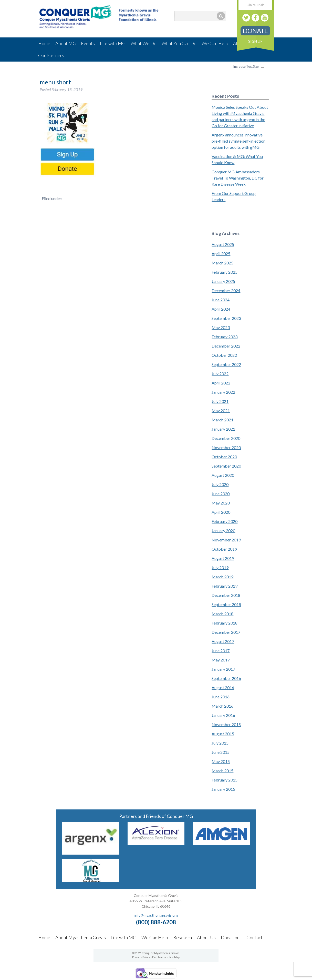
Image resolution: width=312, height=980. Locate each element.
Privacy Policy (141, 957)
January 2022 (223, 392)
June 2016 (221, 697)
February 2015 (225, 780)
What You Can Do (179, 43)
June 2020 (221, 494)
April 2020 (221, 512)
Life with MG (113, 43)
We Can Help (215, 43)
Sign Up (255, 41)
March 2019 (222, 577)
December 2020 (226, 438)
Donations (231, 937)
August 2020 (223, 475)
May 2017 (221, 660)
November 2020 (226, 447)
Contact (254, 937)
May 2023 (221, 327)
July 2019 (220, 567)
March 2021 (222, 420)
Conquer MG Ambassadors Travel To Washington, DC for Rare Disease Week (238, 178)
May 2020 (221, 503)
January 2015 (223, 789)
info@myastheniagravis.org (156, 915)
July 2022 (220, 374)
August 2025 (223, 244)
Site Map (174, 957)
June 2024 (221, 300)
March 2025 (222, 263)
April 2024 (221, 309)
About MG (66, 43)
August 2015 (223, 734)
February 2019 (225, 586)
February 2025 (225, 272)
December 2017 (226, 632)
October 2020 (224, 457)
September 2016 (226, 678)
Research (183, 937)
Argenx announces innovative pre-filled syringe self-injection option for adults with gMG (238, 141)
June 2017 (221, 651)
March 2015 (222, 771)
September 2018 (226, 604)
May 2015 (221, 761)
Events (88, 43)
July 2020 (220, 484)
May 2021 (221, 410)
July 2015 (220, 743)
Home (44, 43)
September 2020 (226, 466)
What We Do (144, 43)
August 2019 (223, 558)
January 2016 (223, 715)
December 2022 (226, 346)
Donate (255, 31)
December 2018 (226, 595)
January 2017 (223, 669)
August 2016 (223, 687)
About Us (206, 937)
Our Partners (51, 55)
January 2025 (223, 281)
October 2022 (224, 355)
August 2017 (223, 641)
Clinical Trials (255, 5)
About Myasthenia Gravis (81, 937)
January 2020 (223, 531)
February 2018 (225, 623)
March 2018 (222, 614)
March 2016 (222, 706)
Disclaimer (159, 957)
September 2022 (226, 364)
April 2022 (221, 383)
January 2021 (223, 429)
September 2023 (226, 318)
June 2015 (221, 752)
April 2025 (221, 254)
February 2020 (225, 521)
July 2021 (220, 401)
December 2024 (226, 290)
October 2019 (224, 549)
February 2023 (225, 337)
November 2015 (226, 724)
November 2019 (226, 540)
